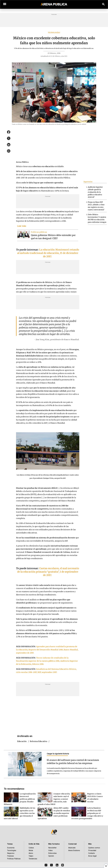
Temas (10, 844)
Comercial (72, 844)
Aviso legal (92, 856)
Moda (31, 850)
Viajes (31, 856)
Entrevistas (52, 853)
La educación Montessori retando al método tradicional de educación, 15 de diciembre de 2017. (48, 253)
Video (50, 850)
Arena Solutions (74, 850)
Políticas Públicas (14, 859)
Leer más (22, 226)
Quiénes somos (94, 848)
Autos (31, 853)
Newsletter (52, 848)
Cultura (31, 848)
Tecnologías (54, 33)
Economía (11, 848)
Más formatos (54, 844)
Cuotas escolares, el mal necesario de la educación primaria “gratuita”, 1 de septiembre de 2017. (48, 572)
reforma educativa (38, 741)
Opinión (51, 856)
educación (22, 741)
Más (90, 844)
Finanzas (10, 856)
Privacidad (92, 850)
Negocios (11, 853)
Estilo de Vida (34, 844)
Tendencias (33, 859)
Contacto (92, 853)
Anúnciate (72, 848)
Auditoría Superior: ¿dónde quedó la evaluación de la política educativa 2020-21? (95, 192)
